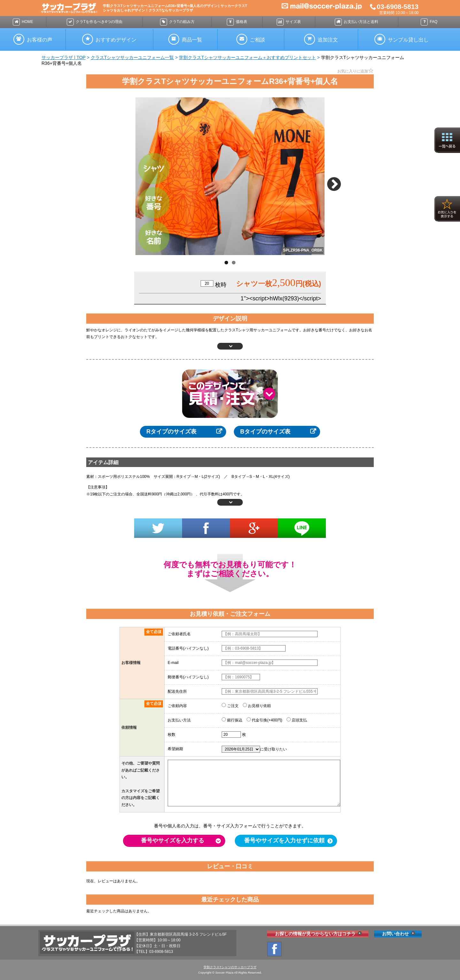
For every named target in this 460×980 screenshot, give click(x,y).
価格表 (237, 22)
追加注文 (321, 39)
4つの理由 (95, 22)
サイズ (289, 22)
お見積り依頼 (257, 705)
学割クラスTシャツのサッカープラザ (230, 967)
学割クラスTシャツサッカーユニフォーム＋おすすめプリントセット (247, 57)
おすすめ (109, 39)
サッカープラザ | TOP (64, 57)
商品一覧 (185, 39)
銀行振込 (232, 720)
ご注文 (230, 705)
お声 (33, 39)
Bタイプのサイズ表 (265, 432)
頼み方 (177, 22)
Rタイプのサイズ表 (171, 432)
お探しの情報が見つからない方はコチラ (315, 934)
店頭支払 (297, 720)
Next (336, 181)
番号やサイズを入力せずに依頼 (284, 841)
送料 (356, 22)
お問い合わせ (395, 934)
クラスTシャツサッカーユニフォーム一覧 (132, 57)
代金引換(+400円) (264, 720)
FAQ (429, 22)
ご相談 (251, 39)
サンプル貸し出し (402, 39)
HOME (23, 22)
